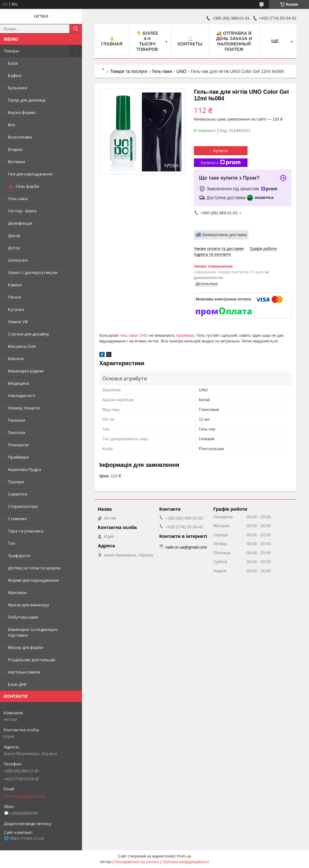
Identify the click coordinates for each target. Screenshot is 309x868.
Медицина (18, 383)
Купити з (221, 163)
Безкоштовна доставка (225, 235)
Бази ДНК (17, 684)
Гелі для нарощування (30, 174)
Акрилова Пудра (24, 469)
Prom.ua (184, 856)
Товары (12, 51)
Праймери (18, 457)
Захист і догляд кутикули (33, 272)
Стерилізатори (23, 506)
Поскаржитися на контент (137, 862)
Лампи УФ (18, 322)
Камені (15, 285)
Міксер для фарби (26, 647)
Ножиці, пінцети (24, 408)
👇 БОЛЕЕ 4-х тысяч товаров (147, 41)
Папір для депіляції (27, 100)
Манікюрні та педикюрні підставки (33, 632)
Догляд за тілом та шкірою (34, 568)
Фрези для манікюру (29, 605)
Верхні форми (22, 112)
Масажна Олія (22, 346)
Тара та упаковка (26, 531)
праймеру (185, 335)
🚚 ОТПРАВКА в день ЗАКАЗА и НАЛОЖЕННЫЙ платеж (234, 41)
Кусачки (16, 309)
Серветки (18, 494)
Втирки (15, 149)
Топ (12, 543)
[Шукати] (76, 29)
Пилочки (17, 432)
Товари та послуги (128, 71)
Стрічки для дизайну (29, 334)
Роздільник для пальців (32, 660)
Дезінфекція (20, 223)
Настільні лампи (24, 672)
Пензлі (15, 297)
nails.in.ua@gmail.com (25, 796)
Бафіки (15, 75)
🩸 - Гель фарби (23, 186)
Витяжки (16, 162)
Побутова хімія (23, 617)
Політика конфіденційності (186, 862)
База (13, 63)
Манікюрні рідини (26, 371)
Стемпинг (17, 519)
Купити (221, 151)
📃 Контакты (190, 41)
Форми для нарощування (33, 580)
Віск (12, 125)
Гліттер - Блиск (22, 211)
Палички (17, 420)
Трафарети (19, 556)
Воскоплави (20, 137)
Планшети (18, 445)
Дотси (14, 248)
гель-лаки (129, 335)
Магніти (16, 359)
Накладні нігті (22, 395)
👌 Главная (112, 41)
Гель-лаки (18, 199)
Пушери (16, 482)
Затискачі (18, 260)
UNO (181, 71)
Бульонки (17, 88)
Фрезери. (17, 592)
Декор (14, 235)
